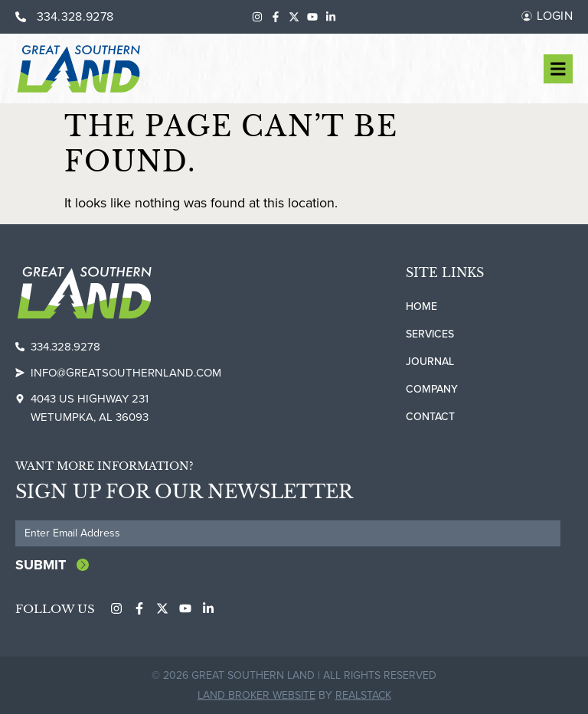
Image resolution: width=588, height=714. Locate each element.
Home (421, 306)
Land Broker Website (256, 694)
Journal (430, 362)
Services (430, 334)
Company (432, 389)
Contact (430, 417)
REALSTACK (363, 694)
